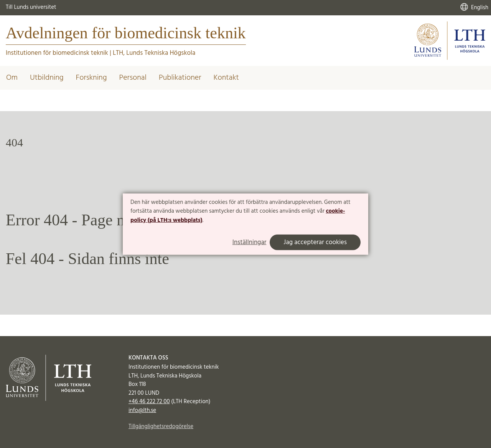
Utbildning (47, 78)
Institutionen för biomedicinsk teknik (57, 53)
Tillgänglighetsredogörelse (161, 427)
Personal (133, 78)
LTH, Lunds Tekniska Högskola (154, 53)
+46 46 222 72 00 (149, 402)
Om (12, 78)
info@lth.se (142, 410)
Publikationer (180, 78)
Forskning (91, 78)
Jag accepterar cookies (315, 242)
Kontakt (226, 78)
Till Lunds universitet (31, 7)
